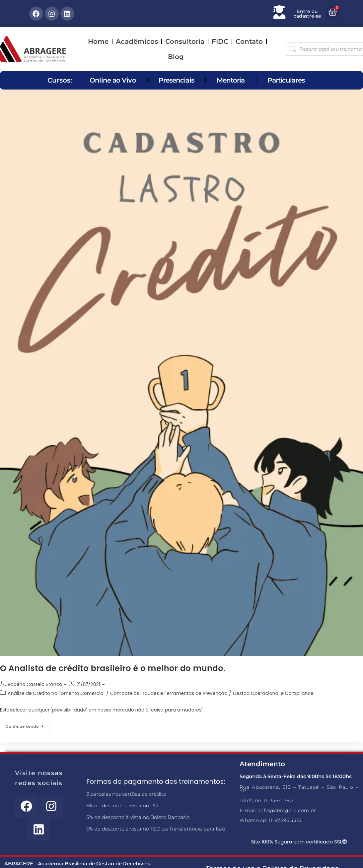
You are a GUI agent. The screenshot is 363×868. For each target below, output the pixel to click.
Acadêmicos (137, 41)
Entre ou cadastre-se (307, 14)
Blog (176, 57)
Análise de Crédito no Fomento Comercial (56, 693)
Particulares (286, 80)
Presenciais (176, 80)
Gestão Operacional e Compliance (273, 693)
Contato (249, 41)
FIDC (220, 41)
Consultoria (185, 41)
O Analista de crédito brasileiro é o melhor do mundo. (113, 668)
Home (98, 41)
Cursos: (60, 80)
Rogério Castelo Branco (35, 684)
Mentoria (231, 80)
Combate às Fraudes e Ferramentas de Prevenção (169, 693)
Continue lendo (28, 725)
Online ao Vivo (113, 80)
